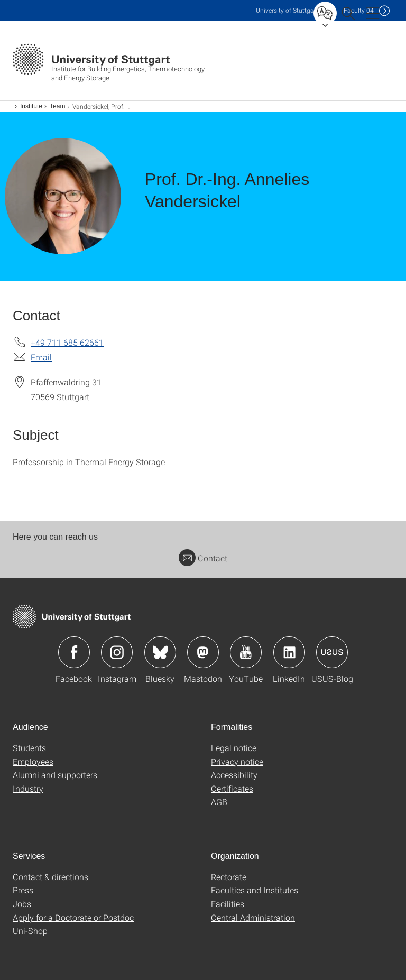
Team (57, 106)
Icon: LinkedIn (289, 652)
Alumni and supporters (55, 775)
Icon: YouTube (246, 652)
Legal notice (234, 748)
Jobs (22, 904)
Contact (203, 558)
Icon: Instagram (117, 652)
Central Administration (253, 917)
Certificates (232, 788)
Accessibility (234, 775)
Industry (28, 788)
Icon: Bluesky (160, 652)
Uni (287, 10)
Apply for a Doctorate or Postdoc (73, 917)
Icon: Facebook (74, 652)
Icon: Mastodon (203, 652)
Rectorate (229, 877)
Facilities (228, 904)
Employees (33, 761)
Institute (31, 106)
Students (29, 748)
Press (23, 890)
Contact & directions (50, 877)
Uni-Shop (30, 931)
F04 (359, 10)
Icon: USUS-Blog (332, 652)
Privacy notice (237, 761)
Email (41, 357)
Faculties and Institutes (255, 890)
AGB (219, 802)
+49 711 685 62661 (67, 342)
